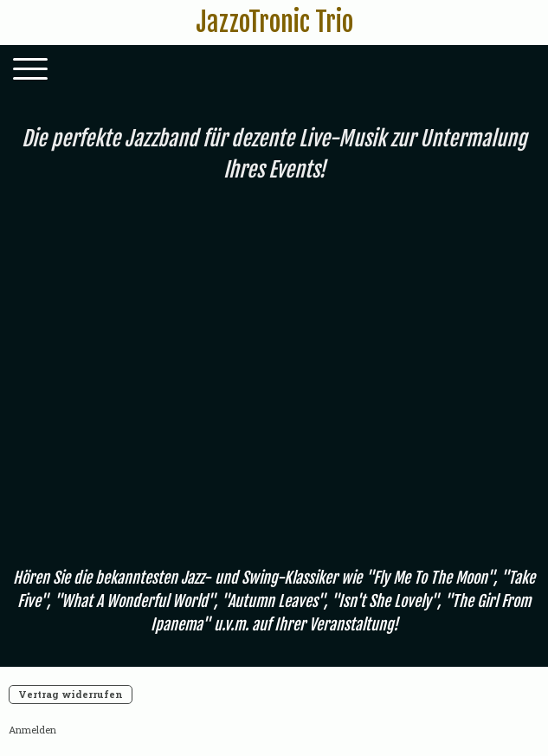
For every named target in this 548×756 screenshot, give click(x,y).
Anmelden (32, 730)
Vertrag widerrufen (71, 694)
